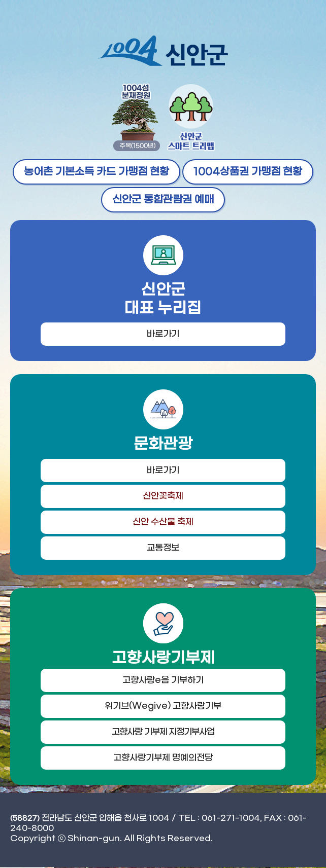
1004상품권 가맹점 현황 (248, 172)
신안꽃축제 (163, 497)
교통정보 (163, 549)
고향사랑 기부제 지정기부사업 (163, 733)
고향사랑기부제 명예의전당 (163, 759)
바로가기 (163, 335)
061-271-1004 (231, 819)
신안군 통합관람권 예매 (163, 200)
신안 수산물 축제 (163, 523)
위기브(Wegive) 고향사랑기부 (163, 707)
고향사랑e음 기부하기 (163, 681)
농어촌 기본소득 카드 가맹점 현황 (96, 172)
